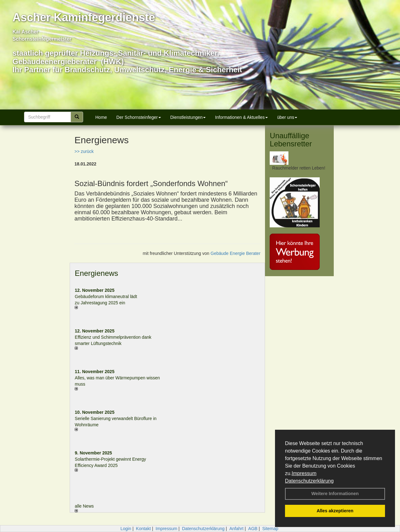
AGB (253, 529)
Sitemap (270, 529)
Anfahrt (236, 529)
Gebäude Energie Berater (236, 253)
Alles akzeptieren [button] (335, 511)
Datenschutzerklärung (309, 481)
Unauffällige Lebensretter (291, 140)
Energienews (96, 273)
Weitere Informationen (335, 494)
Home (101, 117)
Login (126, 529)
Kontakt (143, 529)
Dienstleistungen (188, 117)
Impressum (304, 473)
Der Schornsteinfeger (138, 117)
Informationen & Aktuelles (241, 117)
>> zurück (84, 151)
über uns (287, 117)
